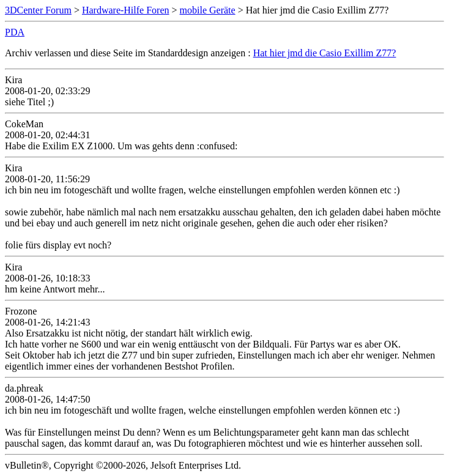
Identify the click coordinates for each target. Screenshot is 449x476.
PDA (15, 32)
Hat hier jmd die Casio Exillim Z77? (325, 53)
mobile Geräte (208, 10)
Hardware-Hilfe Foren (126, 10)
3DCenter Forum (38, 10)
